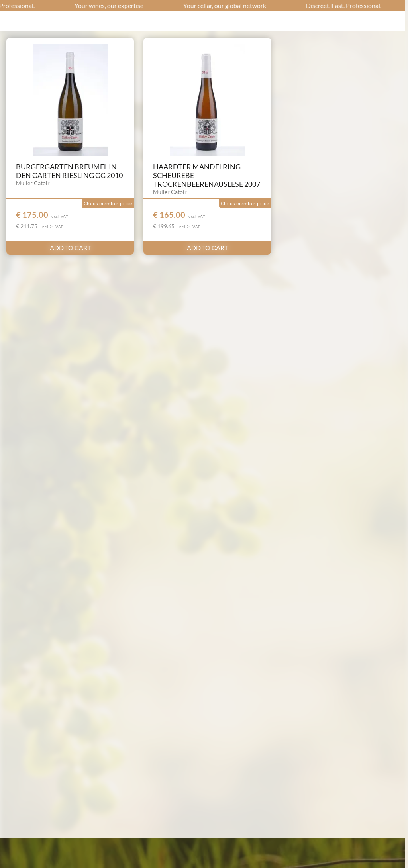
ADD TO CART (70, 248)
